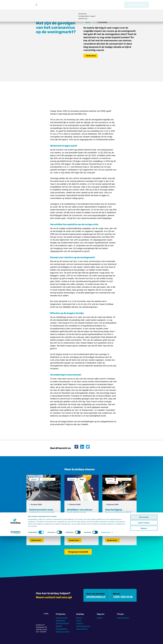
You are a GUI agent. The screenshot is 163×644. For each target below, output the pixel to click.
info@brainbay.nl (96, 597)
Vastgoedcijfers (48, 479)
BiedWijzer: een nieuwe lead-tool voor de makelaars (80, 512)
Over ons (83, 5)
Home (36, 5)
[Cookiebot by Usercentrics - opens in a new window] (16, 640)
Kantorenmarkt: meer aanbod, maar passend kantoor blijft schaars (42, 512)
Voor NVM (59, 5)
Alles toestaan (144, 625)
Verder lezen (91, 56)
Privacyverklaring (123, 618)
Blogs (82, 479)
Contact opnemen (136, 5)
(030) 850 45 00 (123, 597)
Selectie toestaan (144, 631)
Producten (46, 5)
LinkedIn (100, 618)
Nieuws (71, 5)
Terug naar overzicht (78, 552)
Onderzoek (112, 482)
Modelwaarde (60, 621)
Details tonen (106, 640)
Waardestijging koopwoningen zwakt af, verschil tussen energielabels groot (119, 514)
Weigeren (144, 636)
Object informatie (62, 618)
